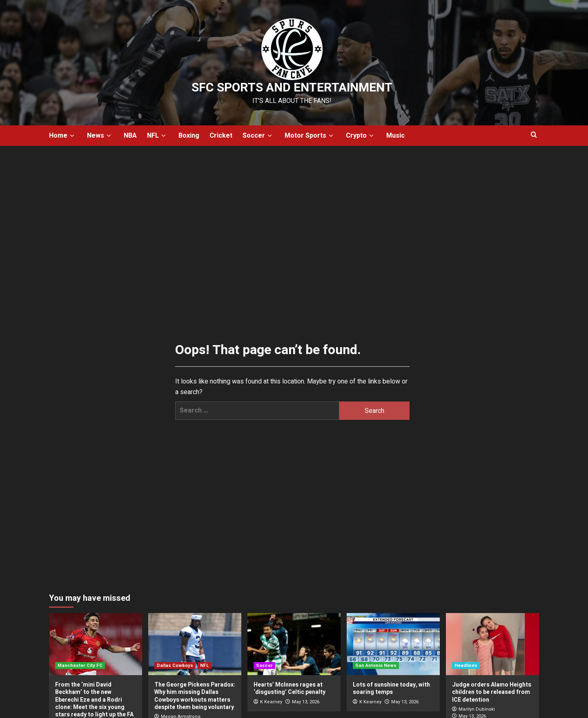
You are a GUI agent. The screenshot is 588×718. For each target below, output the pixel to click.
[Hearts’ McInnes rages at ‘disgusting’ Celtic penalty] (294, 644)
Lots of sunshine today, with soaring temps (391, 688)
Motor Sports (310, 136)
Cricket (221, 136)
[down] (72, 136)
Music (395, 136)
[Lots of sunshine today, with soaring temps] (393, 644)
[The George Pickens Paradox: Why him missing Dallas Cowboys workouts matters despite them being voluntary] (195, 644)
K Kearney (271, 702)
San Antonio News (376, 666)
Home (63, 136)
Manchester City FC (80, 666)
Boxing (189, 136)
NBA (130, 136)
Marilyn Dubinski (477, 709)
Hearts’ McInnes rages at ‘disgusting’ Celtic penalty (290, 688)
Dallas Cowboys (175, 666)
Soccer (258, 136)
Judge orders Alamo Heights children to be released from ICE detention (492, 692)
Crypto (361, 136)
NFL (158, 136)
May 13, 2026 (306, 702)
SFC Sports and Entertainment (292, 88)
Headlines (466, 666)
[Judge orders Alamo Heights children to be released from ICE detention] (492, 644)
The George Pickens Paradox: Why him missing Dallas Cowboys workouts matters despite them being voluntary (195, 696)
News (100, 136)
